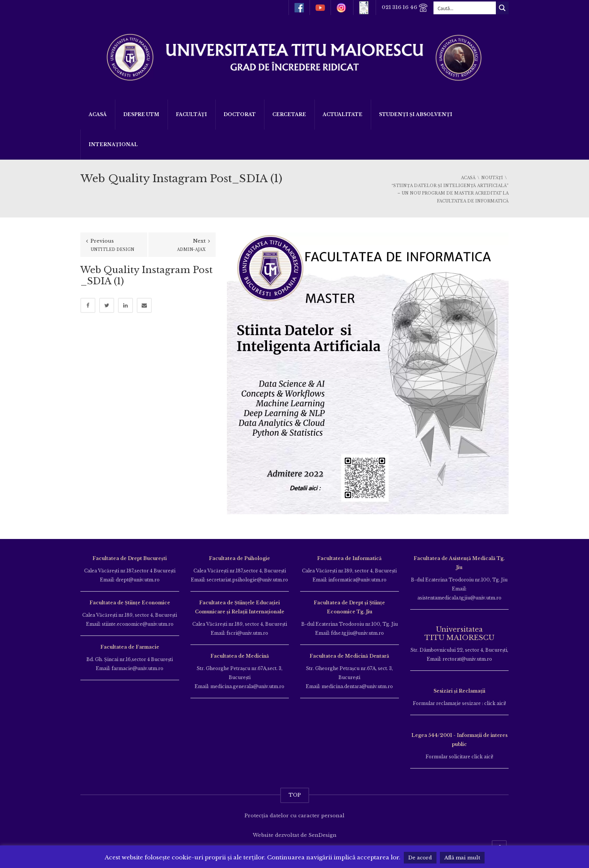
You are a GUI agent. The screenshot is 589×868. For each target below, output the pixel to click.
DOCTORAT (240, 114)
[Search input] (465, 8)
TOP (295, 795)
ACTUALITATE (343, 114)
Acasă (98, 114)
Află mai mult (462, 858)
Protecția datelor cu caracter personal (294, 816)
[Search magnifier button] (502, 8)
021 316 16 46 (405, 8)
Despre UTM (141, 114)
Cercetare (289, 114)
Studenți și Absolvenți (416, 114)
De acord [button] (420, 858)
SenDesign (322, 835)
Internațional (113, 144)
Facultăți (191, 114)
